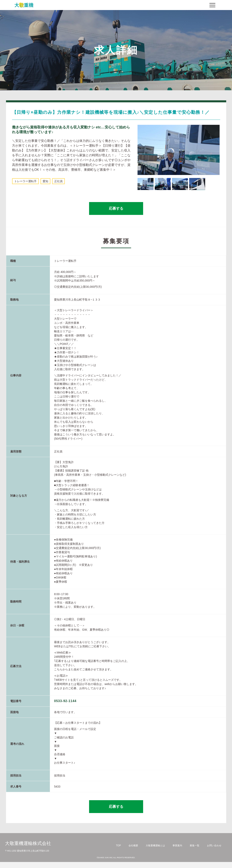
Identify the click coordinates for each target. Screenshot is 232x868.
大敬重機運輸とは (155, 846)
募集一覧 (195, 846)
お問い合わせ (214, 846)
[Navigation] (212, 5)
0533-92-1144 (65, 701)
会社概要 (133, 846)
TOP (119, 846)
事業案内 (177, 846)
